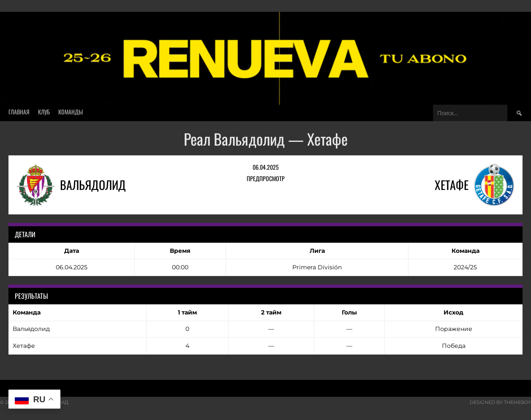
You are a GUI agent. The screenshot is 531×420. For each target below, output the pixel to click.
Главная (19, 112)
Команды (71, 112)
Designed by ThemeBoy (500, 402)
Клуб (44, 112)
